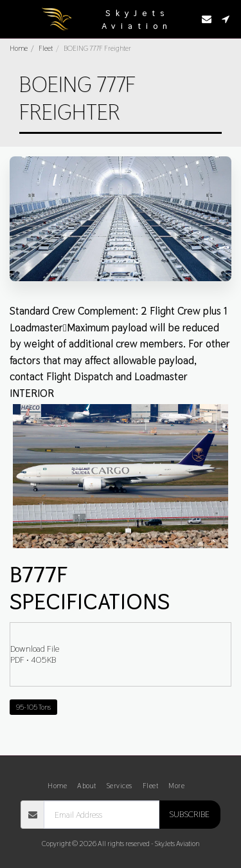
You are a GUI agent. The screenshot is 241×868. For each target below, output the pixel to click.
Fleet (46, 48)
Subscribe (189, 814)
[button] (14, 19)
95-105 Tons (33, 707)
